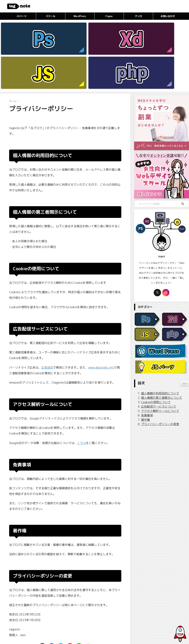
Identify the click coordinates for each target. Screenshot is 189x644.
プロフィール (56, 620)
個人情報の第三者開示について (158, 348)
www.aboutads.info (101, 318)
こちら (82, 393)
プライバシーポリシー (78, 620)
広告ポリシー (99, 620)
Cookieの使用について (154, 353)
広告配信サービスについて (156, 357)
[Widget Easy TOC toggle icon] (185, 334)
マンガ (138, 16)
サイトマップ (116, 620)
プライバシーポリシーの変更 (157, 375)
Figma (109, 16)
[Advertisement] (162, 404)
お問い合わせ (168, 16)
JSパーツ (21, 16)
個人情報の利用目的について (157, 344)
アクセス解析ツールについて (157, 362)
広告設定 (47, 318)
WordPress (80, 16)
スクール (50, 16)
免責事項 (146, 366)
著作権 (144, 370)
